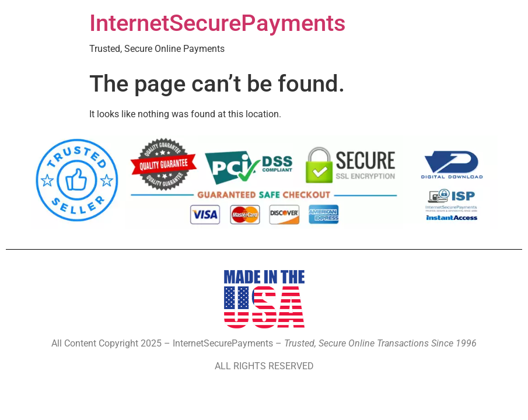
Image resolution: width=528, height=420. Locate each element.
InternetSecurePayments (218, 23)
